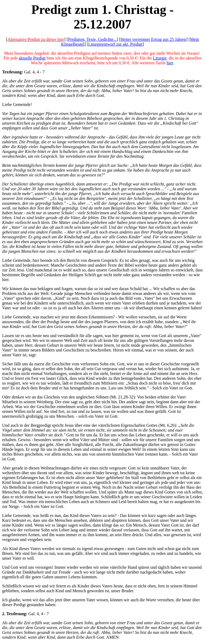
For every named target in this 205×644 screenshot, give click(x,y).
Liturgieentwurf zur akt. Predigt (115, 44)
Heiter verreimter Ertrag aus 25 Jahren (153, 39)
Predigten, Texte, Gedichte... (92, 39)
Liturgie (160, 58)
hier (170, 63)
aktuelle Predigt (32, 58)
